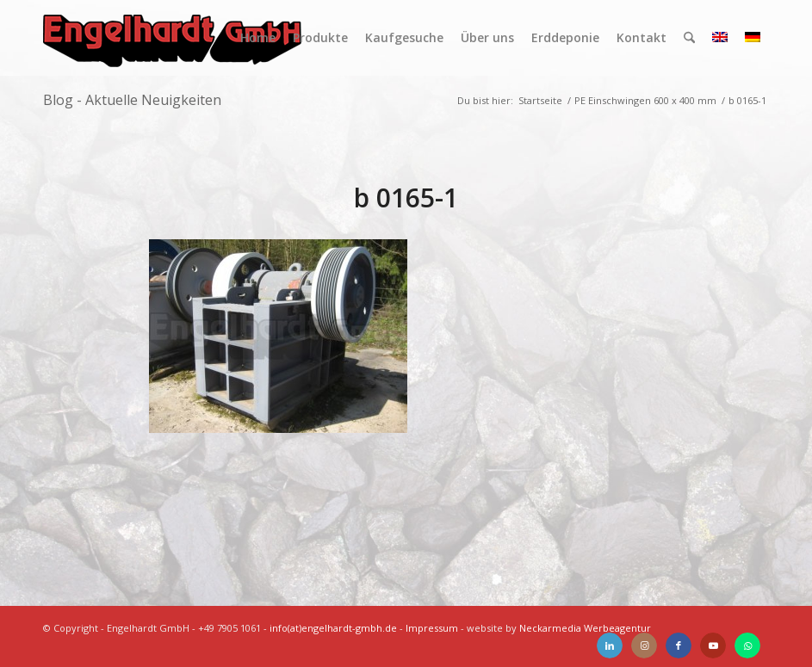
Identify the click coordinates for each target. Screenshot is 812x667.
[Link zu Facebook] (679, 645)
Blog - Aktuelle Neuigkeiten (132, 100)
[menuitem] (258, 38)
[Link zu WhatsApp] (747, 645)
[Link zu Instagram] (644, 645)
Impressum (432, 628)
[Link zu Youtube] (713, 645)
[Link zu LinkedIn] (610, 645)
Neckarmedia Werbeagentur (585, 628)
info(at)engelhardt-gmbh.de (333, 628)
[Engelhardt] (172, 38)
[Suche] (689, 38)
